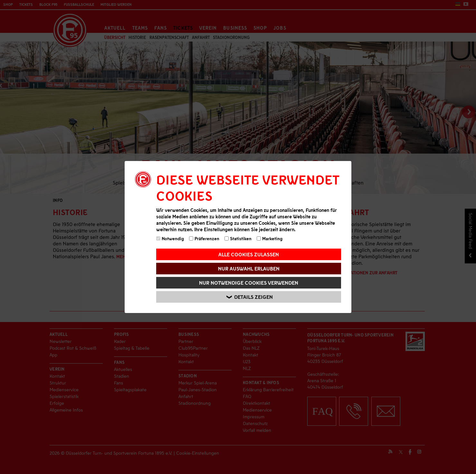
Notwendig (170, 238)
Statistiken (238, 238)
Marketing (270, 238)
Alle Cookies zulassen (249, 254)
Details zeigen (250, 297)
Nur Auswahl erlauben (249, 268)
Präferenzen (204, 238)
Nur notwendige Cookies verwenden (249, 283)
